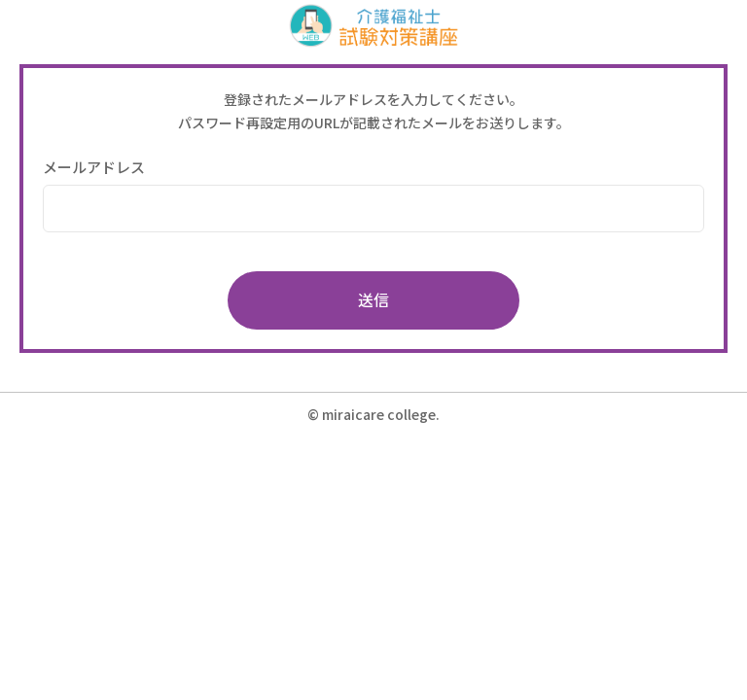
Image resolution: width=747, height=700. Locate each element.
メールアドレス (94, 167)
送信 (373, 299)
